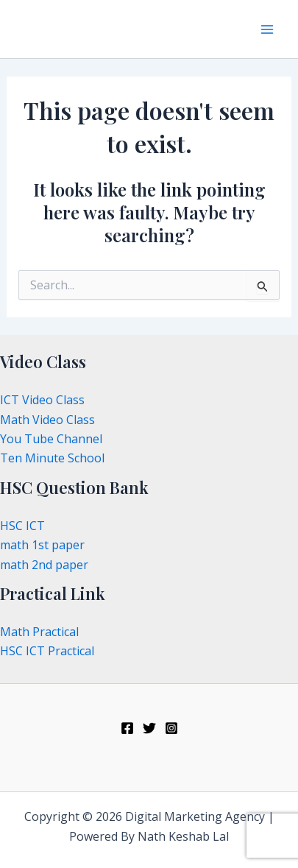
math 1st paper (42, 545)
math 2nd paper (44, 565)
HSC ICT (22, 526)
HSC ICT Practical (47, 651)
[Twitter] (149, 728)
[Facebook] (127, 728)
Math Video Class (47, 420)
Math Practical (39, 632)
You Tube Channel (51, 439)
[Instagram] (171, 728)
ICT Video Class (42, 400)
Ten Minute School (52, 458)
